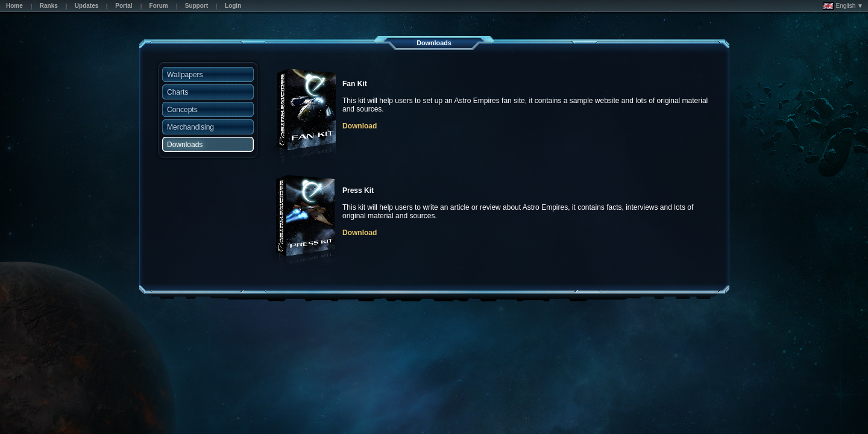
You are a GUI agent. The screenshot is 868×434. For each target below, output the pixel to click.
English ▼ (843, 6)
